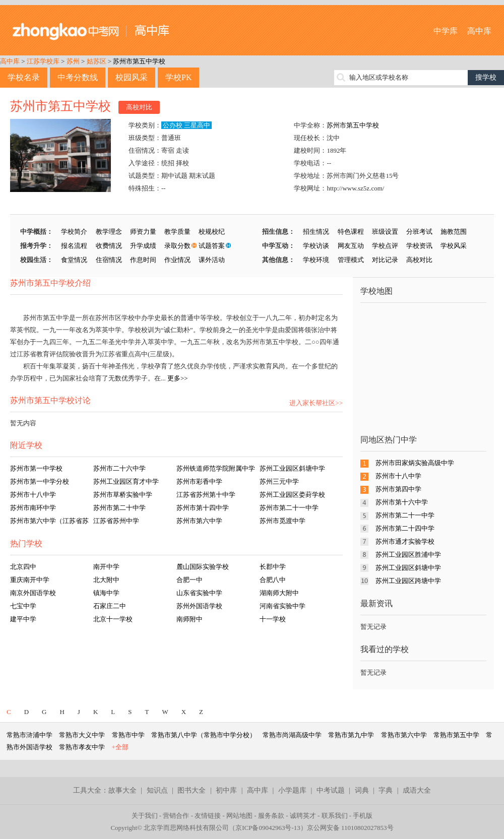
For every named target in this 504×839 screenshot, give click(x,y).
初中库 (226, 790)
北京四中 (23, 567)
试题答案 (212, 246)
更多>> (178, 378)
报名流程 (74, 246)
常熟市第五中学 (456, 735)
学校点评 (385, 246)
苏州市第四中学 (398, 489)
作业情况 (177, 260)
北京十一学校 (113, 619)
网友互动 (351, 246)
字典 (386, 790)
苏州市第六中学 (199, 521)
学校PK (178, 77)
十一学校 (273, 619)
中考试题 (331, 790)
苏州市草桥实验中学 (123, 495)
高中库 (479, 31)
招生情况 (316, 232)
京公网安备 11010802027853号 (350, 828)
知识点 (157, 790)
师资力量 (143, 232)
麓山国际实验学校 (203, 567)
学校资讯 (419, 246)
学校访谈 (316, 246)
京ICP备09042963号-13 (268, 828)
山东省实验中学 (199, 593)
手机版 (363, 816)
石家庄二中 (110, 606)
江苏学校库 (43, 61)
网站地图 (239, 816)
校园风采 (132, 77)
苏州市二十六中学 (119, 468)
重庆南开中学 (30, 580)
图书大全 (192, 790)
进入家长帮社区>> (316, 403)
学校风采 (454, 246)
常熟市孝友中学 (82, 747)
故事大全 (122, 790)
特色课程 (351, 232)
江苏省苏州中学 (116, 521)
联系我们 (335, 816)
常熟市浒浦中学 (29, 735)
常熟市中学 (128, 735)
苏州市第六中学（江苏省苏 (49, 521)
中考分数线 (78, 77)
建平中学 (23, 619)
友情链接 (208, 816)
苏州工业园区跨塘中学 (408, 581)
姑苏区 (97, 61)
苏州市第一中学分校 (40, 481)
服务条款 (271, 816)
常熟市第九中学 (351, 735)
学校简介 (74, 232)
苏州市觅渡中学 (282, 521)
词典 (362, 790)
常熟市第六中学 (404, 735)
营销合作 (176, 816)
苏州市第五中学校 (139, 61)
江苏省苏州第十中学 (206, 495)
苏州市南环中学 (33, 508)
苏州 (73, 61)
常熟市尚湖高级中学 (292, 735)
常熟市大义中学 (82, 735)
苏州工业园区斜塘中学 (292, 468)
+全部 (120, 747)
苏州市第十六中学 (402, 502)
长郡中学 (273, 567)
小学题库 (292, 790)
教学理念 (109, 232)
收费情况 (109, 246)
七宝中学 (23, 606)
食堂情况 (74, 260)
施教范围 (454, 232)
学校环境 (316, 260)
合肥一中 (190, 580)
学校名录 (24, 77)
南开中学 (106, 567)
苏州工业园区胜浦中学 (408, 555)
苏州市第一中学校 (36, 468)
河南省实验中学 (282, 606)
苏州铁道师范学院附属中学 (216, 468)
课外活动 (212, 260)
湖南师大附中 (279, 593)
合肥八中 (273, 580)
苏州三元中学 (279, 481)
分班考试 (419, 232)
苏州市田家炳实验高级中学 (415, 463)
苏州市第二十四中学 (405, 528)
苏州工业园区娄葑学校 (292, 495)
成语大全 (417, 790)
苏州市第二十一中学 (289, 508)
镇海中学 (106, 593)
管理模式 (351, 260)
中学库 (446, 31)
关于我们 (145, 816)
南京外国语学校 (33, 593)
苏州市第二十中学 (119, 508)
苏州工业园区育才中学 (126, 481)
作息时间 (143, 260)
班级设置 (385, 232)
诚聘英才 (303, 816)
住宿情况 (109, 260)
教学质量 (177, 232)
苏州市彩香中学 (199, 481)
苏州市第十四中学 (203, 508)
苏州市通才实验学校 (405, 541)
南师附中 (190, 619)
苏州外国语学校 (199, 606)
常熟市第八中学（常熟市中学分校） (204, 735)
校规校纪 (212, 232)
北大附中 (106, 580)
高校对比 (139, 107)
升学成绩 (143, 246)
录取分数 (177, 246)
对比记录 (385, 260)
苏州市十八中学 (33, 495)
